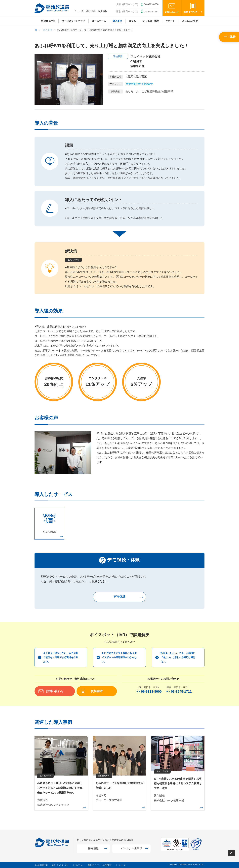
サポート (170, 21)
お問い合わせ (172, 12)
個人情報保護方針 (41, 865)
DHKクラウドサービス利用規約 (100, 865)
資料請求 (97, 691)
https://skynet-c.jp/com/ (139, 84)
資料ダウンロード (193, 12)
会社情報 (91, 11)
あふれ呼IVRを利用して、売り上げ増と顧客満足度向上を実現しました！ (95, 30)
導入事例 (117, 21)
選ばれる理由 (48, 21)
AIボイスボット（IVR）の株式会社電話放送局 (36, 30)
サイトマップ (120, 865)
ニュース (79, 11)
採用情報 (103, 11)
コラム (132, 21)
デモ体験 (230, 37)
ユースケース (99, 21)
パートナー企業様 (131, 848)
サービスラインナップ (74, 21)
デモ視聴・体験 (151, 21)
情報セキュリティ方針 (60, 865)
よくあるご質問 (190, 21)
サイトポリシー (78, 865)
